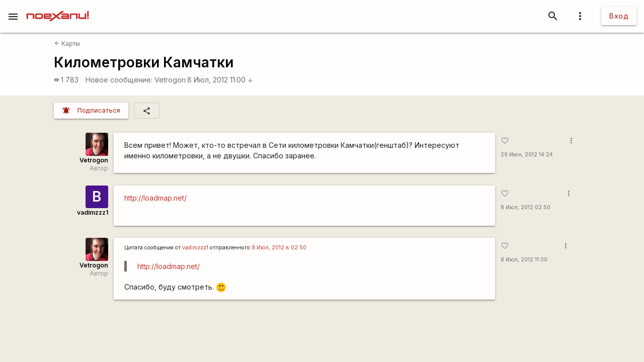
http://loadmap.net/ (155, 198)
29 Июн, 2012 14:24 (527, 155)
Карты (67, 43)
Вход (619, 16)
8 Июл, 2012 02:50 (526, 207)
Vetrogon (170, 80)
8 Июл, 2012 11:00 (220, 80)
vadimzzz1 (93, 212)
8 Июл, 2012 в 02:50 (279, 248)
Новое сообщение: (119, 80)
